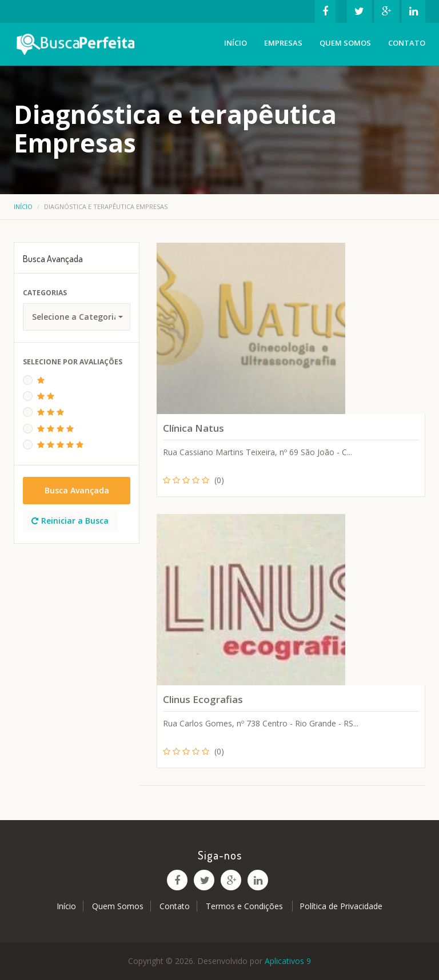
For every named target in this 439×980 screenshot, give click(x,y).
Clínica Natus (193, 428)
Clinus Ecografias (203, 699)
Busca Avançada (77, 490)
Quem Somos (345, 43)
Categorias (45, 293)
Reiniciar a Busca (70, 521)
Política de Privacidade (341, 906)
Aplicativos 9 (288, 961)
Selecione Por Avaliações (73, 362)
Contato (407, 43)
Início (236, 43)
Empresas (283, 43)
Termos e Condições (246, 906)
